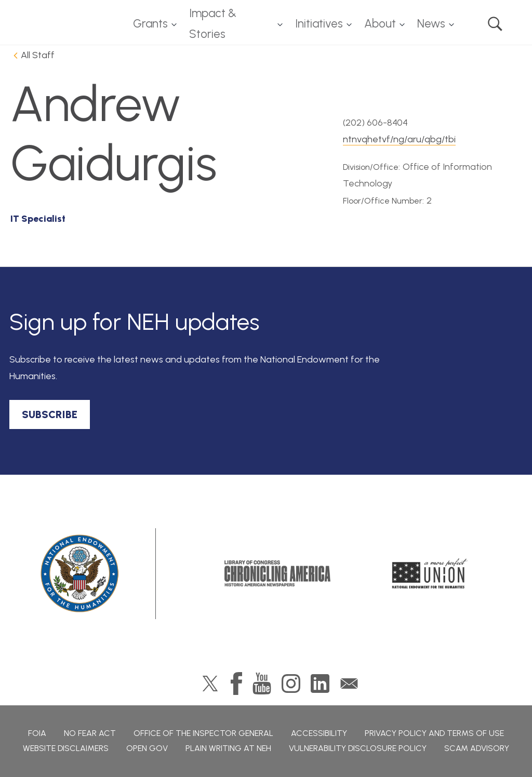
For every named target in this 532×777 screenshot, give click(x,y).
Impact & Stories (213, 24)
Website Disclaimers (66, 748)
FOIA (37, 733)
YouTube (262, 684)
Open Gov (147, 748)
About (380, 24)
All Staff (38, 55)
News (431, 24)
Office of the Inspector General (203, 733)
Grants (150, 24)
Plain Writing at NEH (228, 748)
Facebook (236, 684)
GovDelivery (349, 684)
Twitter (210, 684)
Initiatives (319, 24)
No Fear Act (90, 733)
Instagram (291, 684)
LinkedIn (320, 684)
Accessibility (319, 733)
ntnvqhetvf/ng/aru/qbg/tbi (399, 139)
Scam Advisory (477, 748)
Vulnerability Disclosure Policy (358, 748)
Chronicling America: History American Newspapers (277, 573)
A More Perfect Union (430, 573)
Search (495, 24)
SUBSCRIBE (50, 414)
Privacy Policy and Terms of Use (434, 733)
